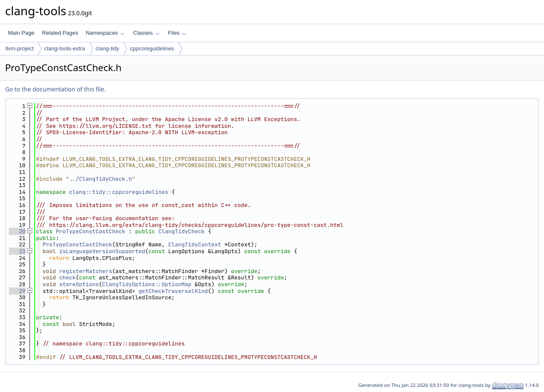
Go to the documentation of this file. (55, 89)
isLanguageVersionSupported (102, 251)
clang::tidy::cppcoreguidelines (119, 192)
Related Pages (60, 33)
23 (17, 251)
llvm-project (19, 48)
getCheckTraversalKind (173, 291)
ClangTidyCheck (182, 231)
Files (177, 33)
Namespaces (105, 33)
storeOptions (79, 284)
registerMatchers (86, 271)
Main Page (21, 33)
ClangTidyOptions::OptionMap (147, 284)
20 (17, 231)
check (68, 277)
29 (17, 291)
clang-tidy (108, 48)
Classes (146, 33)
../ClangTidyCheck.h (100, 179)
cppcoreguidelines (152, 48)
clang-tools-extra (64, 48)
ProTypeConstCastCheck (91, 231)
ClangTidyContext (195, 244)
